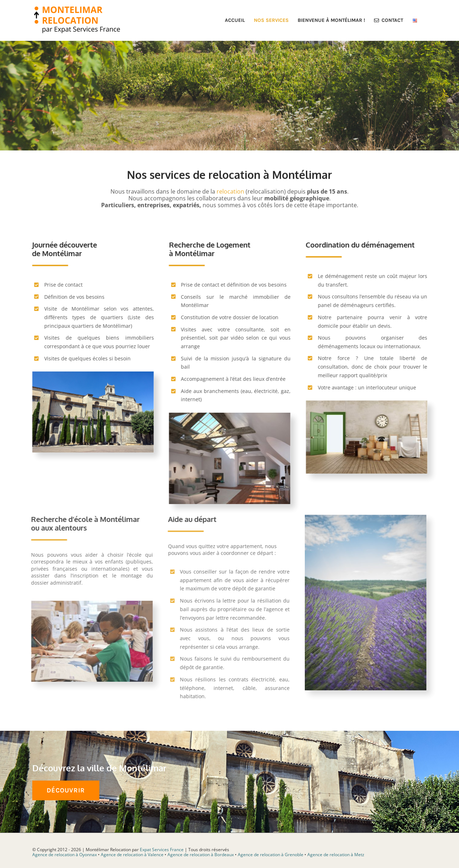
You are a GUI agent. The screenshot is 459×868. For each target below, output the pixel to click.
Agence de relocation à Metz (336, 855)
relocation (230, 190)
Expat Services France (162, 849)
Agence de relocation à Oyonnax (65, 855)
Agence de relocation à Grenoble (271, 855)
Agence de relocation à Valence (132, 855)
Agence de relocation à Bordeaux (201, 855)
